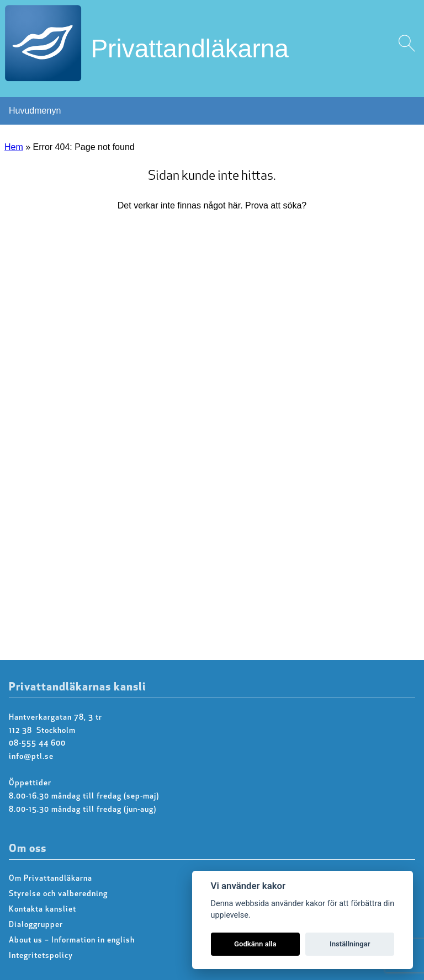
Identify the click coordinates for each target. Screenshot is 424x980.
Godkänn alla (255, 944)
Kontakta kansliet (43, 910)
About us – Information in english (72, 941)
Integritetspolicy (41, 956)
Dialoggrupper (36, 925)
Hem (14, 147)
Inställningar (350, 944)
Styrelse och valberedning (58, 894)
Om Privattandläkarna (51, 879)
